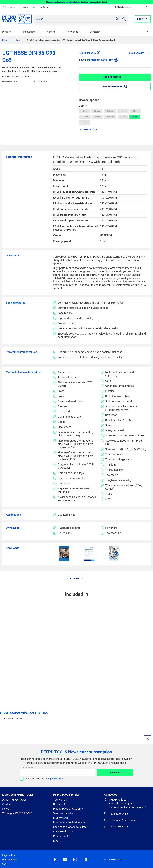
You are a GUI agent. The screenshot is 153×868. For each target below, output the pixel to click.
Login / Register (115, 77)
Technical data (90, 53)
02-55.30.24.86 (116, 814)
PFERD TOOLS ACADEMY (68, 809)
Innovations (29, 32)
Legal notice (9, 7)
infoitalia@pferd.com (120, 820)
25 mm (135, 117)
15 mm (136, 111)
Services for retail (63, 813)
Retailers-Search (123, 7)
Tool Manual (60, 800)
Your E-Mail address (26, 767)
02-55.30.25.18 (116, 826)
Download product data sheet (98, 60)
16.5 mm (85, 117)
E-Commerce (61, 818)
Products (7, 32)
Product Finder (62, 836)
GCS (4, 864)
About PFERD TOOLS (14, 800)
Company (95, 32)
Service (51, 32)
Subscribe (115, 772)
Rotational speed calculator (69, 822)
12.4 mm (123, 111)
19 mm (98, 117)
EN (146, 7)
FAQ (56, 841)
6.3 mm (84, 111)
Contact (7, 804)
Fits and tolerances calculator (70, 827)
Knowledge (72, 32)
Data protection (27, 7)
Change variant (140, 53)
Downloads (60, 804)
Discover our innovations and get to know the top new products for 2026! (76, 2)
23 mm (123, 117)
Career (44, 7)
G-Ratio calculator (63, 831)
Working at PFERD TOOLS (17, 813)
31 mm (84, 123)
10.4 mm (110, 111)
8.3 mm (97, 111)
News (6, 809)
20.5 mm (110, 117)
